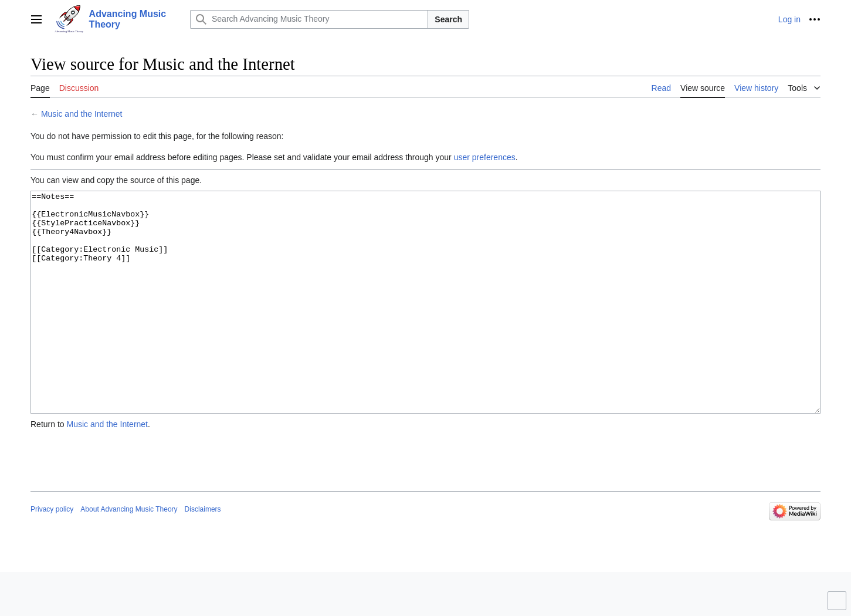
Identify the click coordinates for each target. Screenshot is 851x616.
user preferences (485, 157)
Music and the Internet (82, 114)
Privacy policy (52, 553)
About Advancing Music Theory (129, 553)
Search (448, 19)
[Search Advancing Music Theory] (309, 19)
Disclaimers (203, 553)
